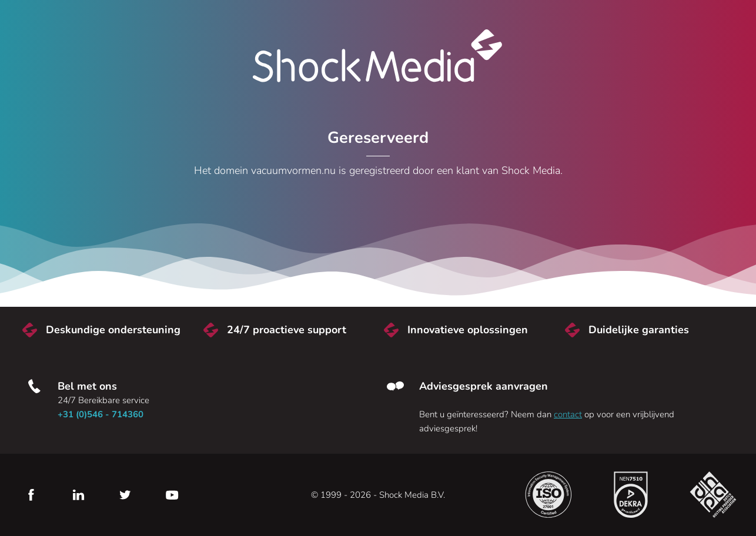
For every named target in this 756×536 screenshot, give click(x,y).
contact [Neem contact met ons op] (568, 414)
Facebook (31, 495)
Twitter (125, 495)
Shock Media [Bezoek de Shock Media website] (378, 56)
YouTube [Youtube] (172, 495)
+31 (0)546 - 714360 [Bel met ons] (101, 414)
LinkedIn (78, 495)
